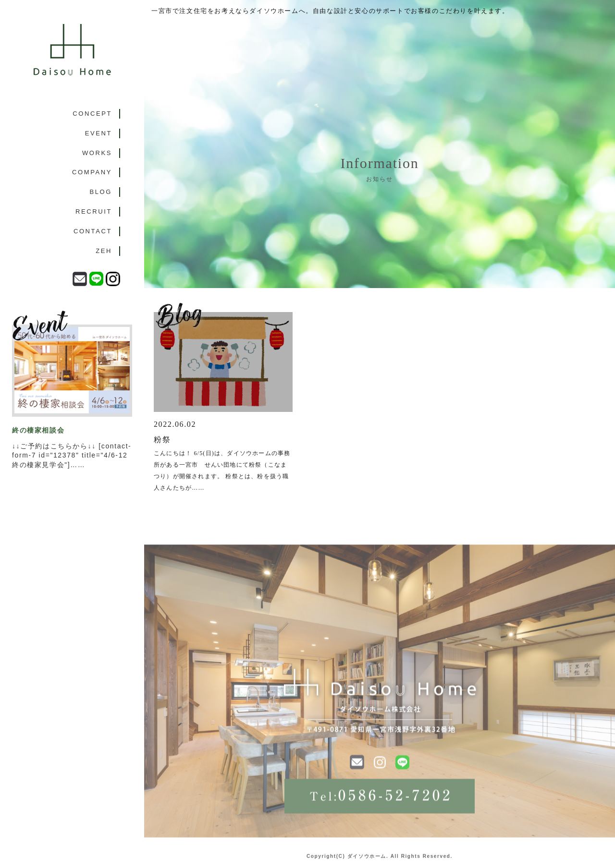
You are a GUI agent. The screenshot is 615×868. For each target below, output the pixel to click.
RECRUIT (94, 211)
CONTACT (93, 231)
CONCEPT (92, 114)
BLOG (101, 192)
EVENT (98, 133)
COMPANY (92, 172)
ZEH (104, 251)
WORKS (97, 153)
